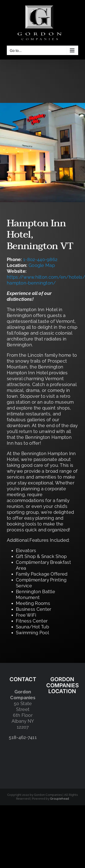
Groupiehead (59, 799)
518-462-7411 (23, 737)
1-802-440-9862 (40, 259)
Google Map (42, 265)
